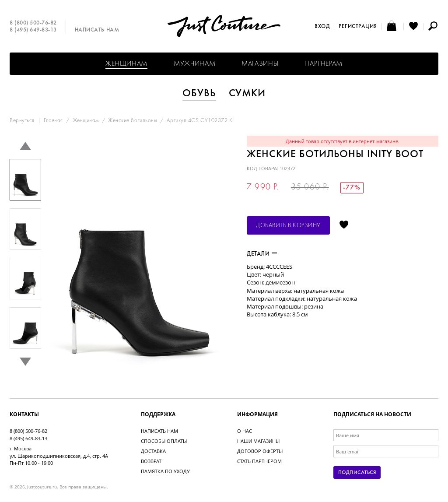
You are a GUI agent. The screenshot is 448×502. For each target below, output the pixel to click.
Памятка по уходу (165, 471)
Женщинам (126, 64)
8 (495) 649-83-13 (33, 30)
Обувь (199, 94)
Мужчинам (194, 64)
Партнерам (324, 64)
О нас (245, 431)
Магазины (260, 64)
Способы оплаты (164, 441)
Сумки (247, 94)
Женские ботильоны (133, 121)
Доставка (153, 451)
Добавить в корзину (288, 226)
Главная (53, 121)
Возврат (151, 461)
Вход (322, 27)
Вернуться (22, 121)
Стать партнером (259, 461)
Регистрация (358, 27)
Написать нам (97, 30)
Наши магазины (258, 441)
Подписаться (357, 473)
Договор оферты (260, 451)
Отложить (344, 225)
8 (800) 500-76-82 (33, 23)
